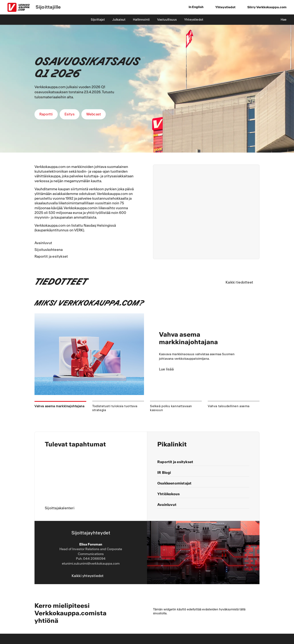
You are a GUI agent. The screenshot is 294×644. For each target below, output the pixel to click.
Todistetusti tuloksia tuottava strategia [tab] (115, 408)
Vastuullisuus (167, 20)
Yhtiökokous (168, 494)
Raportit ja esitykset (51, 257)
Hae (284, 20)
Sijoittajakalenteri (60, 508)
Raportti (46, 114)
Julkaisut (119, 20)
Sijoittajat (98, 20)
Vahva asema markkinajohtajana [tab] (59, 406)
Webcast (94, 114)
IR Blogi (164, 473)
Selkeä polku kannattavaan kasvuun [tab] (171, 408)
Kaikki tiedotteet (239, 282)
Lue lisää (166, 369)
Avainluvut (43, 243)
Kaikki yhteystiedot (88, 576)
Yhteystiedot (194, 20)
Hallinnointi (141, 20)
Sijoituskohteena (49, 250)
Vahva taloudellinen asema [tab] (229, 406)
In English (196, 7)
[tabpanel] (147, 354)
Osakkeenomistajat (174, 483)
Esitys (70, 114)
